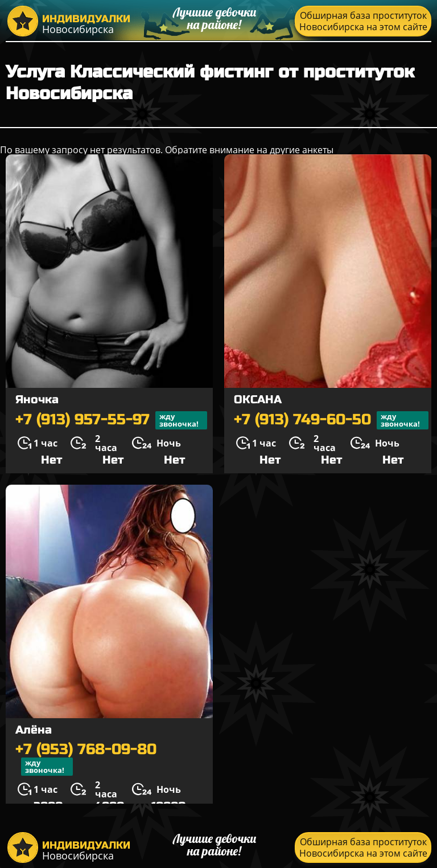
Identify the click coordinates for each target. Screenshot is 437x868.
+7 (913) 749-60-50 (331, 420)
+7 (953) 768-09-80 (86, 759)
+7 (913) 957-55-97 (111, 420)
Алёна (34, 730)
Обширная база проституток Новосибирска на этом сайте (363, 21)
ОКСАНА (258, 400)
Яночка (37, 400)
